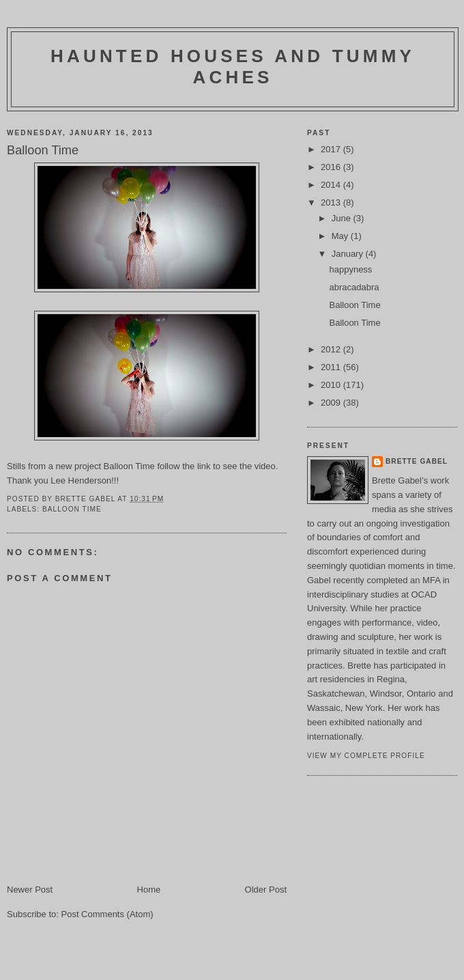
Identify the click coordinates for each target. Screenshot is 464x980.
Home (149, 890)
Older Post (266, 890)
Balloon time (72, 509)
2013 (332, 202)
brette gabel (417, 461)
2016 (332, 167)
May (341, 236)
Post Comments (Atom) (107, 914)
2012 (332, 349)
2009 (332, 403)
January (349, 254)
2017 (332, 149)
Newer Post (30, 890)
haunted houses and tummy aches (233, 67)
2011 (332, 367)
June (343, 218)
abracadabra (354, 287)
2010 (332, 385)
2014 (332, 185)
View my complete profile (366, 756)
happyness (350, 269)
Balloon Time (129, 466)
